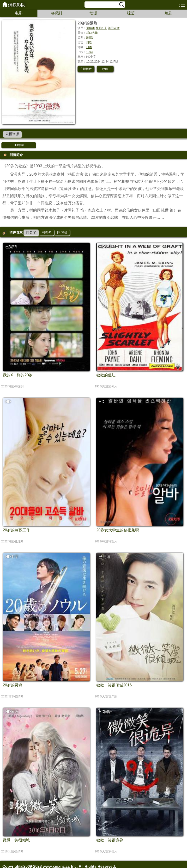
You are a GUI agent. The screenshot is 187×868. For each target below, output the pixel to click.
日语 (89, 42)
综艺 (131, 13)
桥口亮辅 (92, 33)
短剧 (168, 13)
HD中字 (19, 145)
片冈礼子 (101, 28)
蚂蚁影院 (17, 5)
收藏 (105, 69)
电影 (19, 13)
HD (8, 402)
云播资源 (12, 134)
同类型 (47, 232)
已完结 (11, 247)
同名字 (31, 232)
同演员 (62, 232)
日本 (89, 47)
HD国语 (12, 712)
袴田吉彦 (114, 28)
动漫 (93, 13)
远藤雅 (90, 28)
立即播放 (86, 69)
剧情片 (90, 38)
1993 (89, 52)
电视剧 (56, 13)
